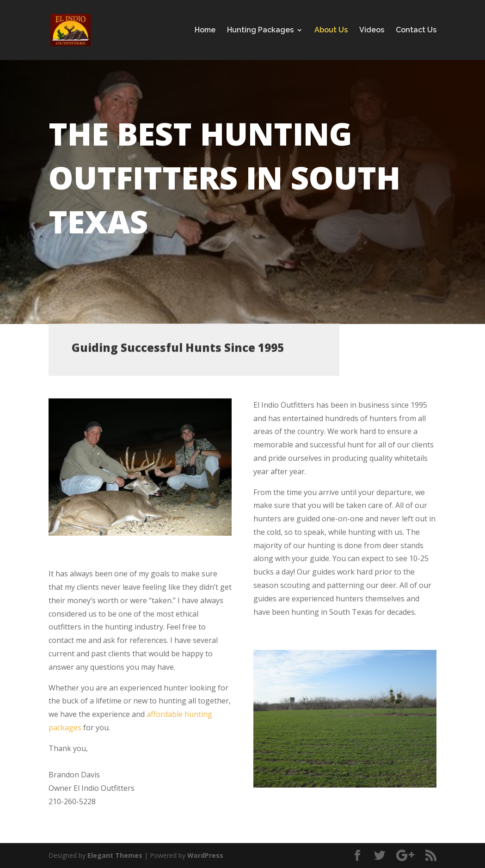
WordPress (205, 855)
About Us (331, 31)
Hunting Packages (260, 31)
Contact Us (416, 31)
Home (205, 31)
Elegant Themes (115, 855)
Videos (372, 31)
